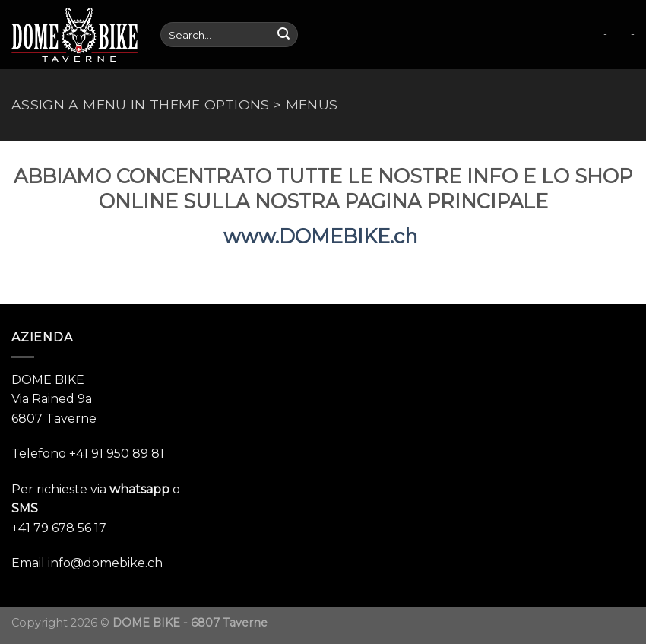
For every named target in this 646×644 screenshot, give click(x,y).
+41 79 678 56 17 (59, 528)
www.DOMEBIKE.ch (323, 236)
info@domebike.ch (105, 563)
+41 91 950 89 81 (117, 454)
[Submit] (283, 35)
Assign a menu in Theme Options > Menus (174, 105)
